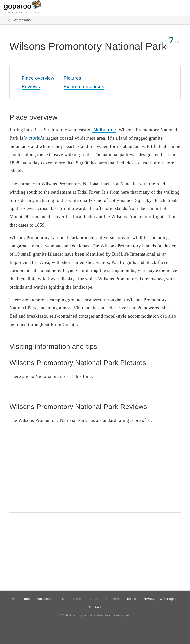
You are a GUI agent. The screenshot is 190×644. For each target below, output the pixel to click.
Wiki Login (167, 599)
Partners (113, 599)
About (95, 599)
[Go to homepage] (23, 9)
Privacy (149, 599)
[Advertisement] (95, 474)
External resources (84, 86)
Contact (95, 607)
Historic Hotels (72, 599)
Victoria (33, 138)
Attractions (23, 20)
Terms (131, 599)
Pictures (72, 78)
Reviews (31, 86)
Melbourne (104, 130)
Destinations (20, 599)
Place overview (38, 78)
